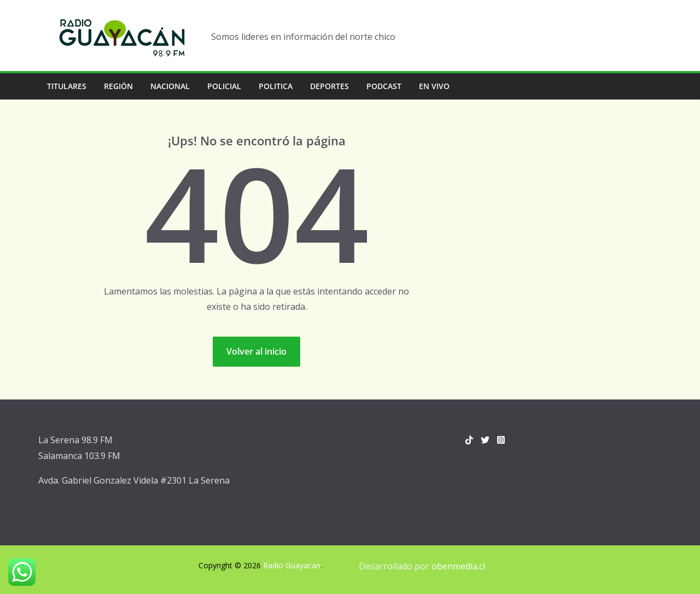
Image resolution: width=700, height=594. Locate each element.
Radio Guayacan (292, 565)
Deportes (329, 86)
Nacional (170, 86)
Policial (224, 86)
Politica (276, 86)
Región (118, 86)
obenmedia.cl (458, 566)
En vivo (434, 86)
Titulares (67, 86)
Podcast (384, 86)
